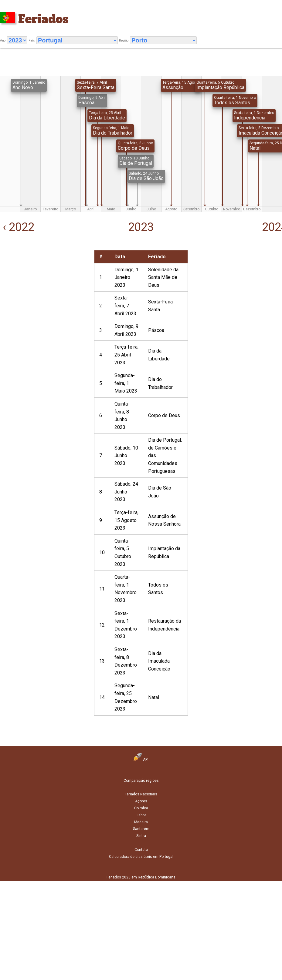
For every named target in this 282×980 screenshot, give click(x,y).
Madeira (141, 822)
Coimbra (141, 808)
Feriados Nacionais (141, 794)
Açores (141, 801)
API (141, 760)
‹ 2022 (17, 227)
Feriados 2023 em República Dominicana (141, 877)
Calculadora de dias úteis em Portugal (141, 857)
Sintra (141, 836)
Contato (141, 850)
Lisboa (141, 815)
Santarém (141, 829)
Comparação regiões (141, 781)
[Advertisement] (44, 288)
